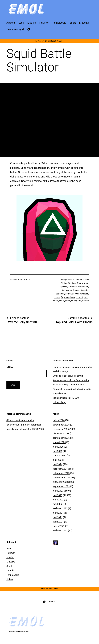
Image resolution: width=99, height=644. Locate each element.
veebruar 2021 (60, 530)
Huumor (11, 553)
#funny (80, 283)
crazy (86, 297)
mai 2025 (58, 451)
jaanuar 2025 (59, 455)
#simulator (67, 290)
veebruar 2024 (60, 469)
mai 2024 (58, 464)
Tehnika (11, 570)
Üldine (10, 579)
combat (79, 297)
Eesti (9, 548)
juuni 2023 (58, 491)
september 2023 (61, 486)
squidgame (76, 301)
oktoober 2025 (60, 433)
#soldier (85, 290)
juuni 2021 (58, 513)
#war (77, 294)
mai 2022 (58, 504)
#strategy (60, 294)
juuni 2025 (58, 447)
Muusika (11, 562)
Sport (9, 566)
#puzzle (64, 287)
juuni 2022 (58, 500)
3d (62, 297)
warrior (86, 301)
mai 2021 (58, 517)
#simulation (83, 287)
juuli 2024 (58, 460)
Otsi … (10, 367)
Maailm (10, 557)
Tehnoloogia (13, 575)
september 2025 (61, 438)
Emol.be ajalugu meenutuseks (68, 385)
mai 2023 (58, 495)
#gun (86, 283)
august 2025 (59, 442)
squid (56, 301)
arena (67, 297)
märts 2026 (59, 420)
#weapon (84, 294)
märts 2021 (59, 526)
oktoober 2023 (60, 482)
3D (74, 280)
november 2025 (61, 429)
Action (79, 280)
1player (57, 297)
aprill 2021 (58, 522)
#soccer (77, 290)
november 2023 (61, 478)
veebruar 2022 (60, 508)
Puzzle (86, 280)
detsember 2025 (61, 425)
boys (73, 297)
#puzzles (72, 287)
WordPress (23, 632)
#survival (69, 294)
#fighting (71, 283)
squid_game (65, 301)
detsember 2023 (61, 473)
